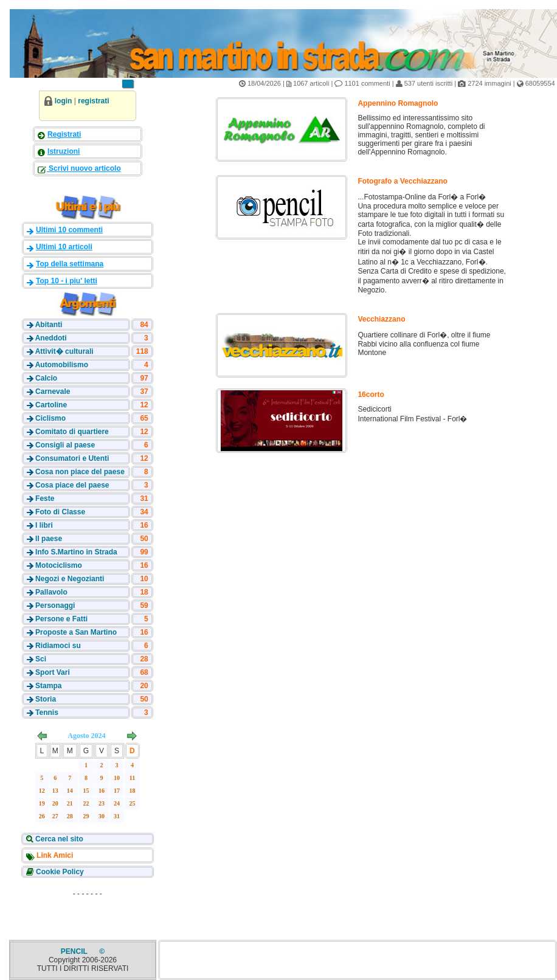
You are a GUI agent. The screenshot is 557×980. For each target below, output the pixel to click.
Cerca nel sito (58, 839)
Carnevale (53, 392)
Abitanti (49, 325)
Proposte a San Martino (76, 632)
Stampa (48, 686)
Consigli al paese (65, 445)
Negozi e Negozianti (70, 579)
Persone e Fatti (61, 619)
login (64, 101)
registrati (93, 101)
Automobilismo (62, 365)
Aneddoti (51, 338)
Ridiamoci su (58, 646)
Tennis (47, 713)
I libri (44, 525)
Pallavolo (51, 592)
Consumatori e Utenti (72, 458)
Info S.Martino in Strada (76, 552)
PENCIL (75, 951)
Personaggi (55, 606)
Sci (41, 659)
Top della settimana (70, 264)
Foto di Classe (60, 512)
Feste (45, 499)
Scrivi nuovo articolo (84, 168)
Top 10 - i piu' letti (67, 281)
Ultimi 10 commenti (69, 230)
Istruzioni (64, 151)
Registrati (64, 134)
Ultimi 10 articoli (64, 247)
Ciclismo (50, 418)
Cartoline (51, 405)
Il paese (49, 539)
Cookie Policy (59, 872)
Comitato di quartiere (72, 432)
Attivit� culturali (64, 351)
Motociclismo (59, 565)
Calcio (46, 378)
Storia (46, 699)
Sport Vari (53, 672)
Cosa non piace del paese (80, 472)
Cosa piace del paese (72, 485)
